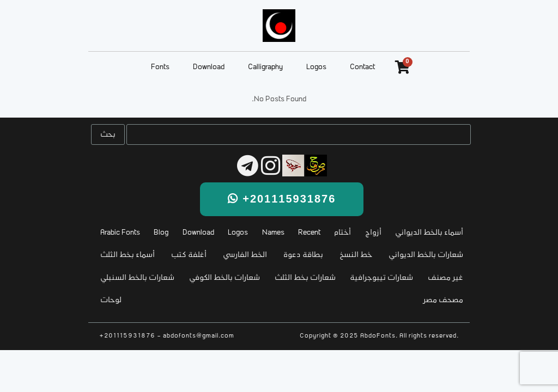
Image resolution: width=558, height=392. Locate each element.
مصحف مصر (443, 300)
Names (273, 233)
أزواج (373, 233)
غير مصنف (445, 278)
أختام (342, 233)
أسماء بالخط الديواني (429, 233)
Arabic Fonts (120, 233)
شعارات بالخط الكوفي (225, 278)
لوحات (111, 300)
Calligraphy (265, 67)
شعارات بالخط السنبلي (137, 278)
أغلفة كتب (189, 255)
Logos (316, 67)
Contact (362, 67)
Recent (309, 233)
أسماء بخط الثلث (128, 255)
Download (209, 67)
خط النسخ (356, 255)
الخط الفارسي (245, 255)
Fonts (160, 67)
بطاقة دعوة (303, 255)
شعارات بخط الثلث (305, 278)
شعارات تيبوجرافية (381, 278)
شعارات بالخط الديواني (426, 255)
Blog (161, 233)
